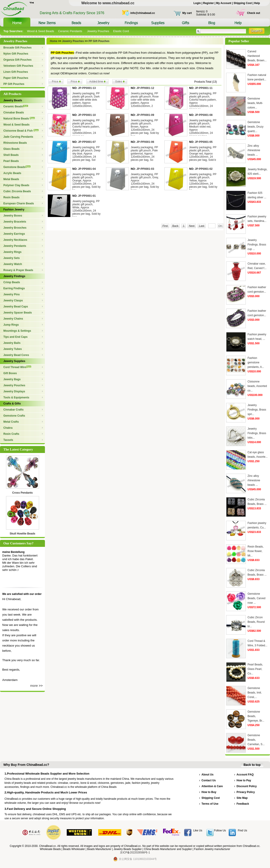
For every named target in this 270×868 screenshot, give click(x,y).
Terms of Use (210, 804)
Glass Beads (11, 149)
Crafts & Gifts (12, 404)
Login (197, 3)
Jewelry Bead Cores (16, 355)
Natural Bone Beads (19, 119)
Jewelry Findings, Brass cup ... (257, 245)
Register (208, 3)
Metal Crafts (11, 422)
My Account (224, 3)
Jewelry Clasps (13, 300)
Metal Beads (11, 179)
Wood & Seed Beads (40, 31)
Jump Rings (11, 325)
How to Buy (209, 792)
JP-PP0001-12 (145, 88)
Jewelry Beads (13, 100)
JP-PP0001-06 (145, 142)
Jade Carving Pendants (18, 137)
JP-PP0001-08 (204, 115)
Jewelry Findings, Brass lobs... (257, 433)
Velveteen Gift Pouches (18, 66)
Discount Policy (247, 786)
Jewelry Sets (12, 258)
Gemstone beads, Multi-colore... (255, 103)
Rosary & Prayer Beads (18, 270)
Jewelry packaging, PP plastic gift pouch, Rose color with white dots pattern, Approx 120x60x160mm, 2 (145, 100)
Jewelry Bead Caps (16, 307)
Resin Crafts (11, 434)
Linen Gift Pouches (16, 72)
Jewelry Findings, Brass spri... (257, 410)
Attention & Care (212, 786)
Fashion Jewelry (14, 210)
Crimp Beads (12, 282)
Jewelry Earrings (14, 234)
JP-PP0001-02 (204, 169)
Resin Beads (11, 197)
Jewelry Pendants (15, 246)
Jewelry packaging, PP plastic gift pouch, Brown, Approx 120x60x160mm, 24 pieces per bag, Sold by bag (145, 128)
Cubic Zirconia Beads (17, 191)
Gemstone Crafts (14, 416)
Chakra (8, 428)
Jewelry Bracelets (15, 222)
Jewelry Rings (12, 252)
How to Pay (244, 780)
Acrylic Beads (12, 173)
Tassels (8, 440)
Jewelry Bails (12, 343)
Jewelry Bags (12, 379)
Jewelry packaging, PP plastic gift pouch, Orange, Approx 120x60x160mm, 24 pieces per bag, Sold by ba (86, 182)
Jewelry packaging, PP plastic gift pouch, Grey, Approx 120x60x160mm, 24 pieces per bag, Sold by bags (145, 182)
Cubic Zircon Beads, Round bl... (256, 622)
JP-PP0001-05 (204, 142)
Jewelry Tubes (13, 349)
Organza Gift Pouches (17, 60)
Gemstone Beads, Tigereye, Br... (256, 716)
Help (257, 3)
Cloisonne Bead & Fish (21, 131)
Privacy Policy (246, 792)
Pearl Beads (11, 161)
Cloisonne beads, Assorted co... (257, 386)
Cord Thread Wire (17, 367)
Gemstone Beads (17, 167)
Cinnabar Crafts (13, 410)
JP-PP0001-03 (145, 169)
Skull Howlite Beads (22, 534)
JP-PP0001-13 (87, 88)
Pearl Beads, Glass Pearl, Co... (255, 669)
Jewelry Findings (14, 276)
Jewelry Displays (14, 391)
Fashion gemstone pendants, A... (256, 362)
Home (54, 41)
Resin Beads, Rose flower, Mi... (256, 551)
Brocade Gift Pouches (17, 48)
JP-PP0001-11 (204, 88)
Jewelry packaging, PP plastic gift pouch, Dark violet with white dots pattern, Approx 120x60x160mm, (86, 100)
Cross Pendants (22, 493)
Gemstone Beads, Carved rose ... (256, 598)
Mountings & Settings (17, 331)
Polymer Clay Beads (16, 185)
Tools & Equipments (16, 398)
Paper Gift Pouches (16, 78)
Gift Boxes (10, 373)
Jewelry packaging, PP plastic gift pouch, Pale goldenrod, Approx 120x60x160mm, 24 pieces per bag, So (144, 154)
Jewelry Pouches (98, 31)
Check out (254, 13)
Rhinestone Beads (15, 143)
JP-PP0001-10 (87, 115)
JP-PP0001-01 (87, 196)
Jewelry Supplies (14, 361)
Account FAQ (245, 775)
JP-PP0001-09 (145, 115)
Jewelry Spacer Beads (18, 313)
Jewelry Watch (13, 264)
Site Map (242, 798)
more (34, 686)
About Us (207, 775)
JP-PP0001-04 (87, 169)
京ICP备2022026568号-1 (135, 853)
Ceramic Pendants (71, 31)
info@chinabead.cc (143, 13)
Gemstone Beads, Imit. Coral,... (255, 693)
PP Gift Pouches (14, 84)
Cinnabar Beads (14, 113)
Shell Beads (11, 155)
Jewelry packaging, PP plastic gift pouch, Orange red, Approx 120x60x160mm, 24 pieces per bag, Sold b (203, 154)
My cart (187, 13)
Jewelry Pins (12, 294)
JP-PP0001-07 (87, 142)
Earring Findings (14, 288)
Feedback (243, 804)
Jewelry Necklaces (15, 240)
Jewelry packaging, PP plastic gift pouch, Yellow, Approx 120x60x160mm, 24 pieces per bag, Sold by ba (203, 182)
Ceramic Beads (16, 106)
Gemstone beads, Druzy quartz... (256, 127)
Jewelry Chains (13, 319)
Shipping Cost (243, 3)
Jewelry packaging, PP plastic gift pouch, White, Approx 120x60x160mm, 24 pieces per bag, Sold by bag (86, 209)
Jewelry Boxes (13, 216)
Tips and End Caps (15, 337)
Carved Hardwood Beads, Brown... (257, 56)
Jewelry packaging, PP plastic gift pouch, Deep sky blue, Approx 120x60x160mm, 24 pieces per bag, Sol (86, 154)
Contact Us (209, 780)
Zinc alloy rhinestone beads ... (254, 150)
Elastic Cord (121, 31)
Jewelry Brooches (15, 228)
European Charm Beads (19, 203)
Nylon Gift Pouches (16, 54)
